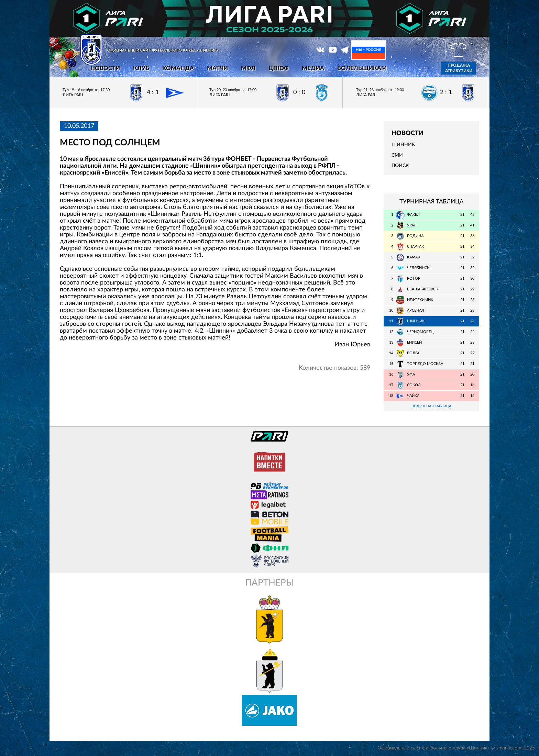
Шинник (403, 145)
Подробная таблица (431, 406)
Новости (105, 68)
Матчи (217, 68)
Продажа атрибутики (459, 68)
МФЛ (248, 68)
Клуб (141, 68)
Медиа (313, 68)
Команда (178, 68)
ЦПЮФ (279, 68)
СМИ (397, 155)
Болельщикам (362, 68)
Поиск (400, 166)
